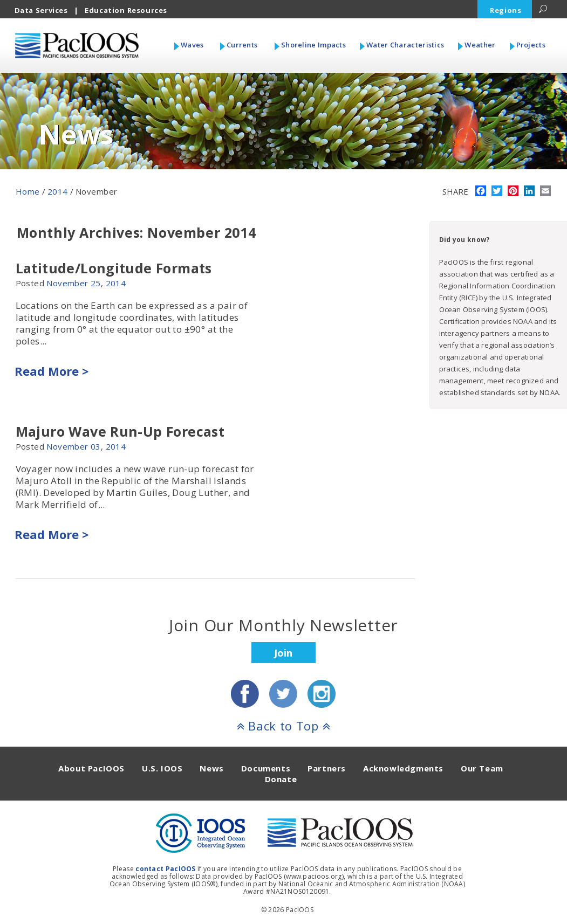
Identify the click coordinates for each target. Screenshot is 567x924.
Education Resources (126, 10)
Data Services (41, 10)
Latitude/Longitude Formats (114, 268)
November (67, 283)
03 (96, 446)
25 (96, 283)
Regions (505, 10)
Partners (327, 768)
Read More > (52, 371)
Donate (281, 779)
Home (28, 191)
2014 (58, 191)
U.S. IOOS (162, 768)
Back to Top (284, 726)
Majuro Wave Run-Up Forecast (120, 431)
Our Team (482, 768)
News (211, 768)
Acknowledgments (403, 768)
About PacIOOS (91, 768)
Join (283, 653)
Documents (266, 768)
